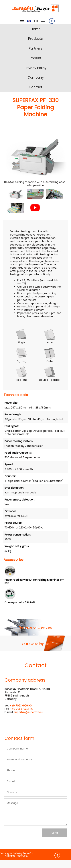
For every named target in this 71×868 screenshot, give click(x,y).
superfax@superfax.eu (28, 712)
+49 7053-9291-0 (21, 706)
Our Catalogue (35, 644)
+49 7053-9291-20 (22, 709)
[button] (16, 194)
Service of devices (36, 627)
